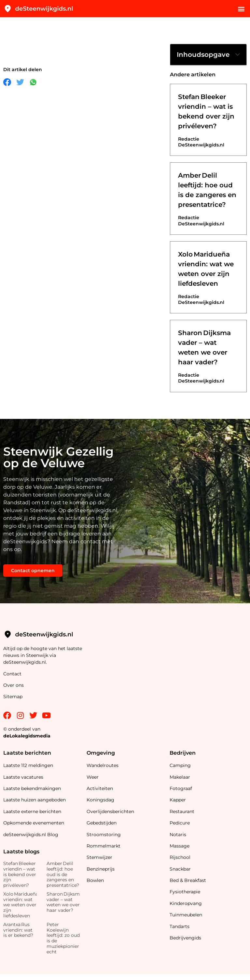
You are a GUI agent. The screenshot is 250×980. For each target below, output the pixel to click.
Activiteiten (100, 788)
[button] (241, 9)
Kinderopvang (186, 903)
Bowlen (95, 880)
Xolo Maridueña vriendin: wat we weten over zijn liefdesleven (21, 905)
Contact (12, 674)
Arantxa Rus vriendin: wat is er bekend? (18, 930)
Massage (180, 846)
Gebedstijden (102, 823)
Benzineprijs (101, 869)
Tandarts (180, 926)
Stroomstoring (104, 835)
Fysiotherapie (185, 892)
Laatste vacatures (23, 777)
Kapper (178, 800)
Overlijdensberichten (111, 811)
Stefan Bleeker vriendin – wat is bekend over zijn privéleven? (20, 874)
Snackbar (180, 869)
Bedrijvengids (185, 938)
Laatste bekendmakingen (32, 788)
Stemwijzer (99, 857)
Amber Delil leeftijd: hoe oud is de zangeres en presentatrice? (63, 874)
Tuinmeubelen (186, 915)
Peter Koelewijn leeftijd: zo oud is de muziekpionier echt (63, 938)
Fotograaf (181, 788)
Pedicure (180, 823)
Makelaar (180, 777)
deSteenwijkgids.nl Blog (31, 835)
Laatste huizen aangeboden (35, 800)
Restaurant (182, 811)
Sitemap (14, 697)
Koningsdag (100, 800)
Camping (181, 765)
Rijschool (180, 857)
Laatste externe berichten (32, 811)
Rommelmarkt (104, 846)
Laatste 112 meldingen (28, 765)
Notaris (178, 835)
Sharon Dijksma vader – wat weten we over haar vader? (64, 902)
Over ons (14, 685)
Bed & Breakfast (188, 880)
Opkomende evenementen (34, 823)
